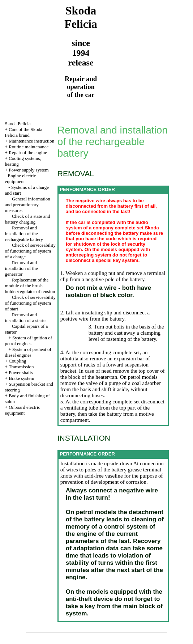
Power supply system (29, 170)
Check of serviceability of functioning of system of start (30, 303)
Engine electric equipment (21, 179)
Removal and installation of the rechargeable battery (24, 234)
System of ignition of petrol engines (29, 341)
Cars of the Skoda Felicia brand (24, 132)
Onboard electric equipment (23, 410)
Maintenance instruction (31, 141)
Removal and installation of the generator (22, 268)
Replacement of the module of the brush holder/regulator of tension (30, 286)
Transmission (21, 367)
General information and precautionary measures (28, 205)
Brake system (21, 378)
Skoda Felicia (18, 124)
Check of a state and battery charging (28, 219)
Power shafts (21, 372)
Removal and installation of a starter (26, 317)
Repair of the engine (28, 152)
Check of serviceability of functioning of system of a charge (30, 251)
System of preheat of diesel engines (28, 352)
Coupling (17, 361)
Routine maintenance (29, 147)
